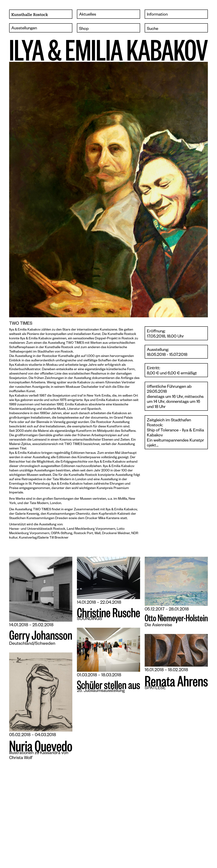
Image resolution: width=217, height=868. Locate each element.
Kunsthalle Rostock (30, 15)
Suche (153, 29)
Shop (84, 29)
